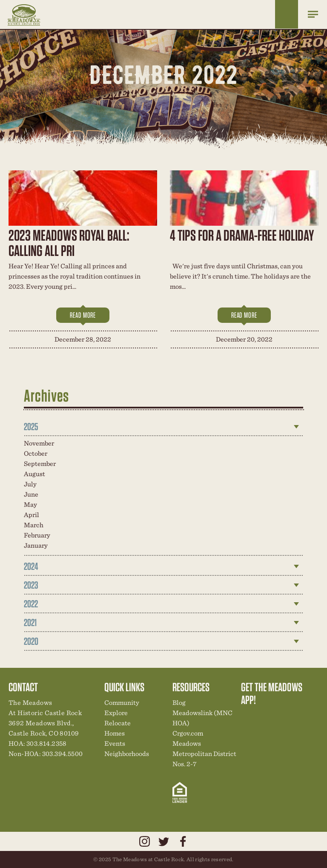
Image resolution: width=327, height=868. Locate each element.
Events (115, 743)
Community (122, 703)
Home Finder (287, 14)
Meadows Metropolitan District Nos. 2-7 (204, 754)
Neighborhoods (127, 754)
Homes (115, 733)
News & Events (306, 718)
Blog (179, 703)
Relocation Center (263, 718)
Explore (116, 713)
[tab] (163, 427)
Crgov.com (188, 733)
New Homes (292, 718)
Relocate (118, 723)
